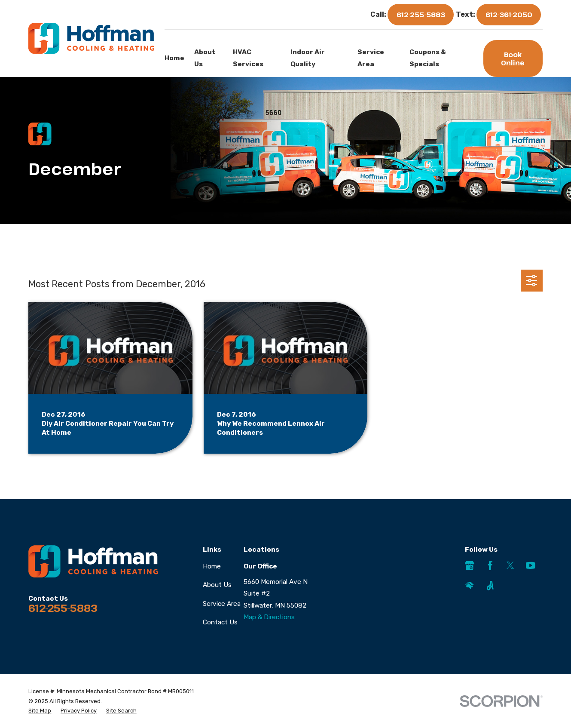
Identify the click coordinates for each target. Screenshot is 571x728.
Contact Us (220, 622)
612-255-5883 (421, 14)
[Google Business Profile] (470, 565)
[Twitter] (510, 565)
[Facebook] (490, 565)
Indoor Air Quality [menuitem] (308, 58)
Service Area (222, 604)
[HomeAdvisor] (470, 586)
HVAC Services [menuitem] (248, 58)
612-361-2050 (509, 14)
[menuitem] (40, 711)
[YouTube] (531, 565)
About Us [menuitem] (205, 58)
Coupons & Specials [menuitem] (428, 58)
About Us (217, 585)
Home (212, 566)
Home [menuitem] (174, 58)
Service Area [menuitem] (371, 58)
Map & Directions (269, 617)
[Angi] (490, 586)
